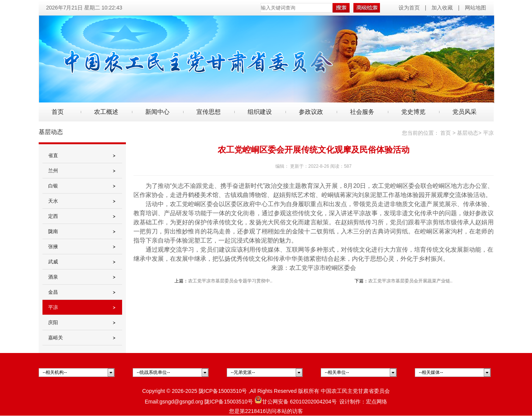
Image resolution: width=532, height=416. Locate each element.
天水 (53, 201)
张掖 (53, 247)
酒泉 (53, 277)
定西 (53, 216)
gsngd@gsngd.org (181, 402)
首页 (58, 112)
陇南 (53, 231)
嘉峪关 (56, 338)
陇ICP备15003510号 (223, 391)
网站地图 (476, 8)
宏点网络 (377, 402)
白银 (53, 186)
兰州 (53, 171)
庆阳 (53, 322)
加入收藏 (442, 8)
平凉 (53, 307)
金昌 (53, 292)
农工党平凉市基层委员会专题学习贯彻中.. (230, 281)
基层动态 (468, 133)
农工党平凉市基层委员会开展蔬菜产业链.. (410, 281)
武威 (53, 262)
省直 (53, 155)
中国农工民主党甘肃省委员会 (355, 391)
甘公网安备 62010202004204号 (296, 402)
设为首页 (410, 8)
